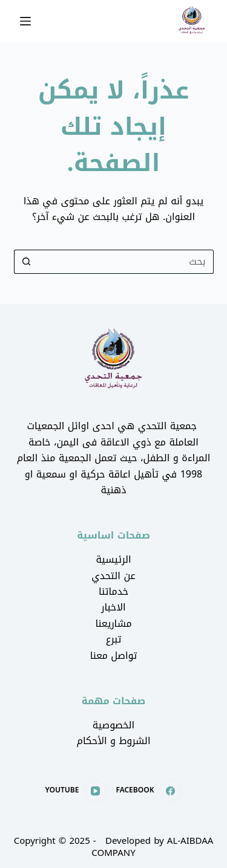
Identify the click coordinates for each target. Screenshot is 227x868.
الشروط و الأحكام (114, 741)
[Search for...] (126, 262)
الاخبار (113, 607)
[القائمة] (25, 21)
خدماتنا (113, 591)
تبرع (114, 639)
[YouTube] (76, 791)
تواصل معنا (114, 656)
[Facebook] (149, 791)
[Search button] (26, 262)
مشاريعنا (113, 623)
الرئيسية (113, 559)
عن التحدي (113, 576)
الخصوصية (113, 725)
